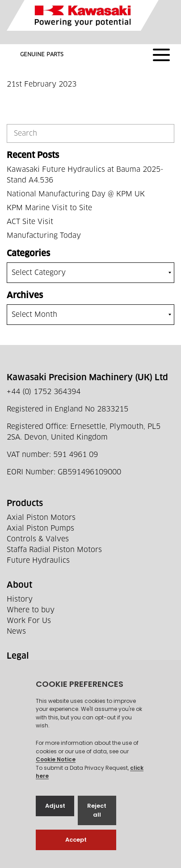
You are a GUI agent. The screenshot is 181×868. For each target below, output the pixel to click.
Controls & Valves (38, 539)
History (20, 599)
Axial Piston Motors (41, 518)
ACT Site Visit (30, 222)
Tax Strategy (28, 702)
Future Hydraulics (38, 561)
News (16, 631)
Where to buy (31, 610)
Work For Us (29, 621)
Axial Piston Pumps (40, 528)
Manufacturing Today (44, 236)
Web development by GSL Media (103, 850)
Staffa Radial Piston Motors (54, 550)
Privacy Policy (32, 670)
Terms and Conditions (45, 681)
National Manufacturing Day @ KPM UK (76, 194)
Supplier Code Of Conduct (52, 692)
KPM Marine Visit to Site (49, 208)
